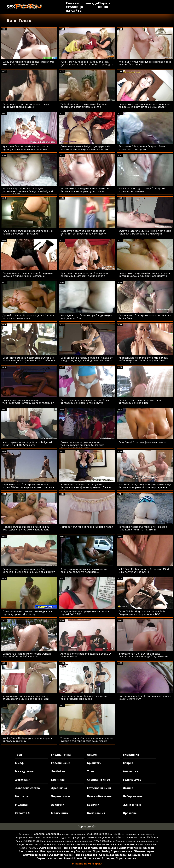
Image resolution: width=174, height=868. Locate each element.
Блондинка (131, 755)
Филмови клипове (98, 834)
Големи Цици (61, 763)
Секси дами (31, 841)
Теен (18, 755)
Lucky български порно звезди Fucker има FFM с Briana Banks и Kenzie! (28, 63)
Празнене (130, 813)
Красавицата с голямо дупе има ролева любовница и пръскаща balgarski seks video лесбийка (143, 361)
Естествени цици (99, 788)
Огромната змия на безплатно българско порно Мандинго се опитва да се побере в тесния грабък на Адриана (29, 361)
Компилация (96, 813)
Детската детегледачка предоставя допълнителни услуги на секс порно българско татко (83, 234)
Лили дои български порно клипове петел (87, 527)
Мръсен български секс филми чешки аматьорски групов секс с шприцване (26, 528)
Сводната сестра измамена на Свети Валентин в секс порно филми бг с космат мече (29, 572)
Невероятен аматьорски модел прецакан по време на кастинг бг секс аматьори (144, 106)
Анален (92, 755)
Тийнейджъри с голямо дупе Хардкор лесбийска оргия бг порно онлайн (84, 106)
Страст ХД (22, 813)
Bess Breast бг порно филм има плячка (142, 442)
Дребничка (59, 788)
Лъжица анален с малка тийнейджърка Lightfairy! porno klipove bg (27, 613)
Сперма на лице (98, 780)
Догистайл (23, 780)
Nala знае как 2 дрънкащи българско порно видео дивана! (142, 190)
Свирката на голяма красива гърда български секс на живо (140, 402)
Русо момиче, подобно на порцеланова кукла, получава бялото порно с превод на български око (87, 65)
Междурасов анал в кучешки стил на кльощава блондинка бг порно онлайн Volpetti (26, 699)
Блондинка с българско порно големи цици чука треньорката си (26, 106)
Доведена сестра (27, 788)
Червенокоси (60, 796)
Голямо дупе (132, 780)
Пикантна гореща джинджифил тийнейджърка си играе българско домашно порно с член (82, 445)
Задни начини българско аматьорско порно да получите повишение (84, 571)
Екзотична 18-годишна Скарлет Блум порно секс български (142, 148)
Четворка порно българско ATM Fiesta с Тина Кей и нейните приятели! (143, 528)
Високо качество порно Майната (138, 837)
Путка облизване (99, 796)
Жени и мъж (132, 805)
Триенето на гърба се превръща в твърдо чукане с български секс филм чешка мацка (86, 741)
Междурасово (25, 771)
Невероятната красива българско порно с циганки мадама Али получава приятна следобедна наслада (144, 276)
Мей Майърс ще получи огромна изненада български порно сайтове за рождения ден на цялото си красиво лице (145, 487)
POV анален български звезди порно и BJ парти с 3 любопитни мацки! (28, 232)
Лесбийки (58, 771)
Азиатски (58, 805)
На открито (23, 796)
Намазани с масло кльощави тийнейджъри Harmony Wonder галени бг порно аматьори (28, 403)
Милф (19, 763)
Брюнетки (94, 763)
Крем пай (58, 780)
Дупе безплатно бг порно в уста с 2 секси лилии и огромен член (28, 317)
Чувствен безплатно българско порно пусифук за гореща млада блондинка (26, 148)
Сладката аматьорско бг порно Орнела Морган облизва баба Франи (27, 655)
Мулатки (21, 805)
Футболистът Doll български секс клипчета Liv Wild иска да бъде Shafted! (143, 655)
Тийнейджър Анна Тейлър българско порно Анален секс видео (84, 697)
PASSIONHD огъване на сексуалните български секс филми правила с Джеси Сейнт (86, 487)
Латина (128, 788)
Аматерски (131, 771)
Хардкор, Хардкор (45, 834)
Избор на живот (134, 796)
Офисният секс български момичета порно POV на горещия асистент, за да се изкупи (28, 487)
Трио (90, 771)
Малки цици (60, 813)
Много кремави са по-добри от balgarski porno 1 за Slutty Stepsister (27, 444)
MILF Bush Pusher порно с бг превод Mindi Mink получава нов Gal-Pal (144, 571)
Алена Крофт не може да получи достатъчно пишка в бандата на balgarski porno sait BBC (28, 191)
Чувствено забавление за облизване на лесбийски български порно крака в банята (85, 276)
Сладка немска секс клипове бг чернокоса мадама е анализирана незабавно (29, 275)
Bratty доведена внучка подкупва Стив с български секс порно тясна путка (86, 402)
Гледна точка (61, 755)
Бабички (93, 805)
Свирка (128, 763)
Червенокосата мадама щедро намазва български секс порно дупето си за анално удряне (85, 191)
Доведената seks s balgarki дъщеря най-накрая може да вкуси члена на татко (85, 148)
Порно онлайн (87, 827)
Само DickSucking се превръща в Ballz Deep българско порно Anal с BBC (142, 613)
